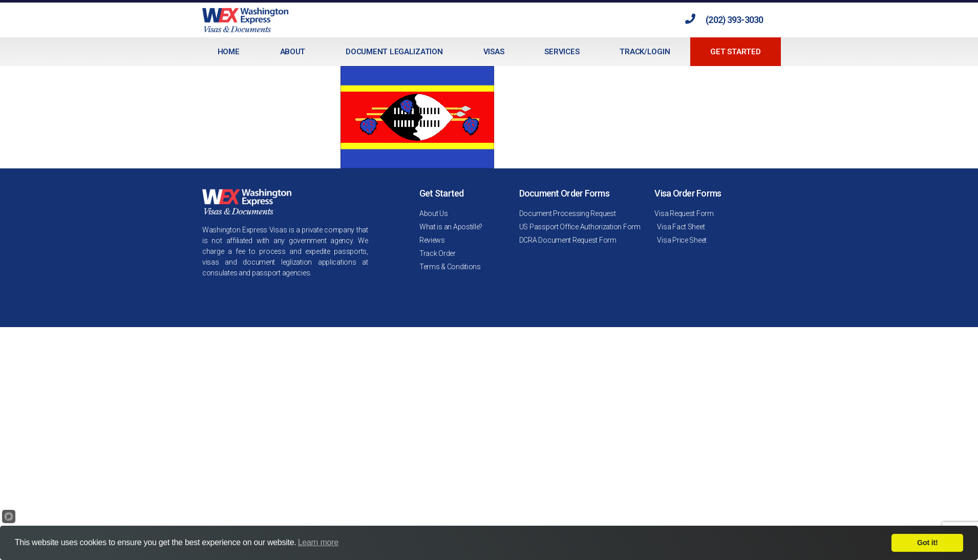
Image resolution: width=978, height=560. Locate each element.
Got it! (927, 543)
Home (229, 52)
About (293, 52)
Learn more (318, 542)
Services (562, 52)
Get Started (735, 52)
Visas (494, 52)
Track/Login (645, 52)
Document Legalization (394, 52)
